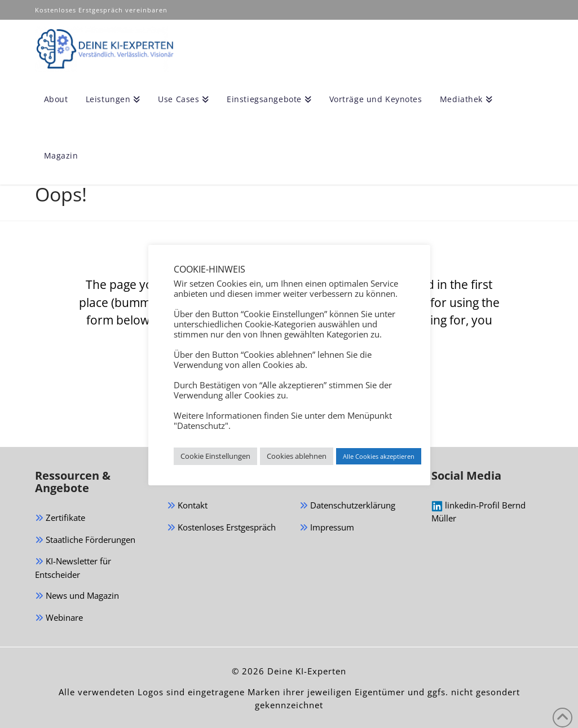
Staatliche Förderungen (85, 540)
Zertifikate (60, 518)
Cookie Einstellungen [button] (215, 456)
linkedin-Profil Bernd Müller (478, 512)
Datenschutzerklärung (347, 506)
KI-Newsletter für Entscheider (73, 568)
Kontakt (187, 506)
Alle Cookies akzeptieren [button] (379, 456)
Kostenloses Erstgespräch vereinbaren (102, 10)
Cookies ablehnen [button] (297, 456)
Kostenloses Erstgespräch (221, 528)
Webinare (59, 618)
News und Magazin (77, 596)
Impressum (327, 528)
